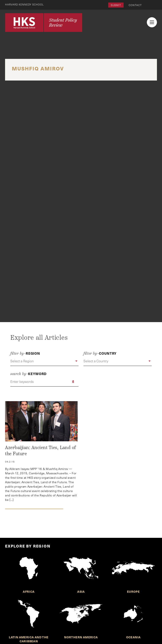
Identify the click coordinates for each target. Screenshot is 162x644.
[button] (44, 361)
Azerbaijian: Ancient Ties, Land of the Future (40, 451)
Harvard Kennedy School (25, 4)
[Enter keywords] (44, 382)
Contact (135, 5)
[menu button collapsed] (152, 22)
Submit (116, 5)
